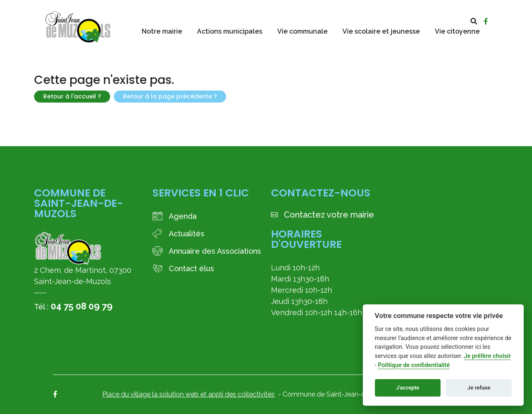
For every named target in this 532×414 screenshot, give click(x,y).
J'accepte (408, 388)
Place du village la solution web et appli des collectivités (188, 394)
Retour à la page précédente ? (170, 96)
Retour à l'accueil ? (72, 96)
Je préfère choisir (487, 356)
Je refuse (479, 388)
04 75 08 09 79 (82, 306)
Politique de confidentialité (414, 365)
